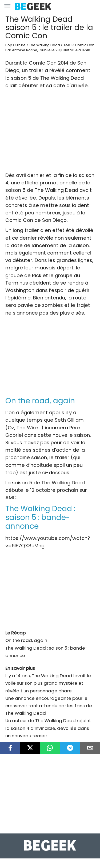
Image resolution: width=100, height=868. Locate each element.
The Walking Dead (45, 45)
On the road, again (26, 640)
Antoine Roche (25, 50)
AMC (67, 45)
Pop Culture (15, 45)
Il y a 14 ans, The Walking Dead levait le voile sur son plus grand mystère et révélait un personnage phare (48, 683)
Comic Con (85, 45)
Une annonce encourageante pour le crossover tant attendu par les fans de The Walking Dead (49, 706)
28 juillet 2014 (67, 50)
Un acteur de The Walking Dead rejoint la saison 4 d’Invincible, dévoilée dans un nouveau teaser (48, 728)
